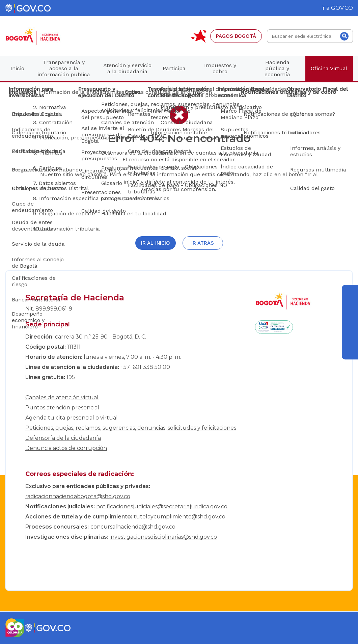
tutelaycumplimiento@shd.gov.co (180, 517)
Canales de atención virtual (62, 397)
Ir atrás (203, 243)
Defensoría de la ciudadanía (63, 438)
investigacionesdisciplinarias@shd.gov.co (163, 537)
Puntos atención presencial (62, 408)
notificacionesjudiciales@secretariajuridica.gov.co (162, 506)
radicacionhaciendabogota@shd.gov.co (78, 496)
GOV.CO (342, 8)
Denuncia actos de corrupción (66, 448)
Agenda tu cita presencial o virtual (72, 418)
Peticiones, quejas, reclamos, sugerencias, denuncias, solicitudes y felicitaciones (131, 428)
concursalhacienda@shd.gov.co (133, 527)
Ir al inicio (156, 243)
